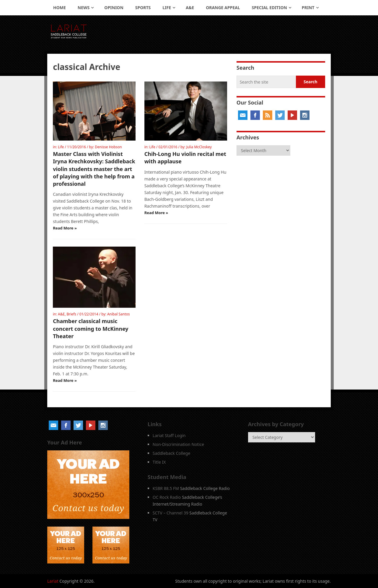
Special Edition (269, 8)
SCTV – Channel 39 (171, 513)
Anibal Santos (119, 314)
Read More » (65, 228)
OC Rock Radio (167, 497)
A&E (190, 8)
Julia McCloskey (199, 147)
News (84, 8)
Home (60, 8)
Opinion (114, 8)
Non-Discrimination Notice (178, 444)
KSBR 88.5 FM (166, 488)
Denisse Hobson (108, 147)
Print (308, 8)
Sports (143, 8)
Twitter (280, 115)
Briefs (72, 314)
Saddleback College (172, 453)
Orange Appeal (223, 8)
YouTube (292, 115)
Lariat (53, 581)
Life (167, 8)
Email (243, 115)
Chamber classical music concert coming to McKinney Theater (91, 328)
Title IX (159, 462)
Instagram (305, 115)
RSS (268, 115)
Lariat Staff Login (169, 435)
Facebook (255, 115)
